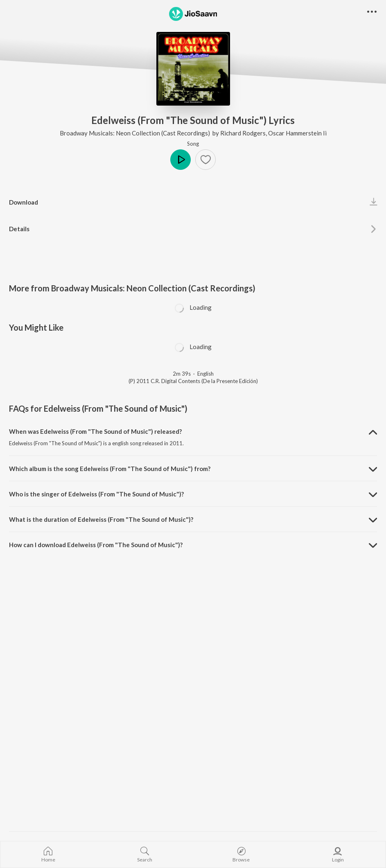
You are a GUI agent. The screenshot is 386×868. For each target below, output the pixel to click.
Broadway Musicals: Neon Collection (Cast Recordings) (135, 133)
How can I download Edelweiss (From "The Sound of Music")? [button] (96, 545)
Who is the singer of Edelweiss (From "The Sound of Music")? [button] (96, 494)
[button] (205, 160)
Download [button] (24, 202)
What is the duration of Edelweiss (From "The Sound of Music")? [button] (101, 519)
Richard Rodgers (243, 133)
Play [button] (181, 160)
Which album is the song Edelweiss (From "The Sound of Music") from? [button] (110, 469)
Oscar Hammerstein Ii (297, 133)
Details (19, 229)
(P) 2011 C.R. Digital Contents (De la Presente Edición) (193, 381)
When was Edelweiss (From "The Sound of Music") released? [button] (95, 431)
